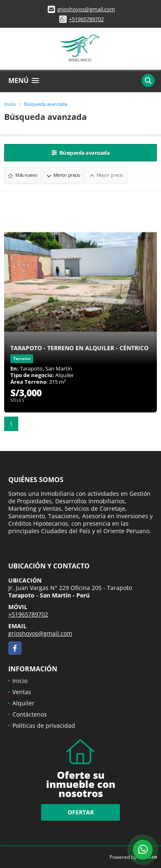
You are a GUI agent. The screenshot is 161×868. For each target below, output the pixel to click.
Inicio (10, 104)
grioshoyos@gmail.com (86, 9)
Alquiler (23, 703)
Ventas (22, 692)
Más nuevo (23, 175)
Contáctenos (30, 714)
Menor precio (63, 175)
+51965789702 (86, 19)
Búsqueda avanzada (46, 104)
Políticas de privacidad (44, 725)
